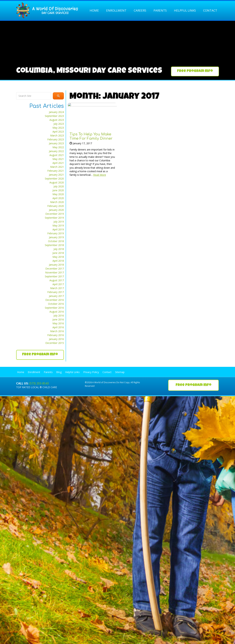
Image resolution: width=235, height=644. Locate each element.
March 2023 (57, 135)
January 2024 (56, 112)
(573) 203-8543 (39, 383)
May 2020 (58, 194)
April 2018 (58, 261)
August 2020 (57, 182)
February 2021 (56, 171)
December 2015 (55, 343)
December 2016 (55, 300)
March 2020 (57, 202)
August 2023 (57, 120)
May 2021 (58, 159)
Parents (160, 10)
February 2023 (56, 139)
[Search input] (34, 96)
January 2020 (56, 210)
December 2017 (55, 269)
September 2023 (54, 116)
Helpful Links (185, 10)
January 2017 (56, 296)
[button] (195, 71)
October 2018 (56, 241)
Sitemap (120, 372)
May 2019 (58, 225)
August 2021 (57, 155)
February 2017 (56, 292)
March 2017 (57, 288)
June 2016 (58, 319)
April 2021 (58, 163)
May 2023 (58, 128)
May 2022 (58, 147)
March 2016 (57, 331)
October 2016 (56, 304)
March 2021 (57, 167)
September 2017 (54, 276)
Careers (140, 10)
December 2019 (55, 214)
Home (94, 10)
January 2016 (56, 339)
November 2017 (55, 272)
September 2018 (54, 245)
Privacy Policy (91, 372)
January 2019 (56, 237)
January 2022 (56, 151)
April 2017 (58, 284)
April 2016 (58, 327)
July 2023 (59, 124)
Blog (59, 372)
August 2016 (57, 312)
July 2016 (59, 316)
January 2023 (56, 143)
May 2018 (58, 257)
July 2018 (59, 249)
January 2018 (56, 265)
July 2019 (59, 222)
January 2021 (56, 175)
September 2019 (54, 218)
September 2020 (54, 179)
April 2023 (58, 132)
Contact (210, 10)
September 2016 (54, 308)
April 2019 (58, 229)
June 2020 (58, 190)
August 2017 (57, 280)
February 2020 (56, 206)
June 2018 (58, 253)
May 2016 (58, 323)
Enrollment (116, 10)
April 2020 (58, 198)
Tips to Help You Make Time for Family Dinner (91, 136)
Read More (100, 175)
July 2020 (59, 186)
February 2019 (56, 233)
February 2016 (56, 335)
